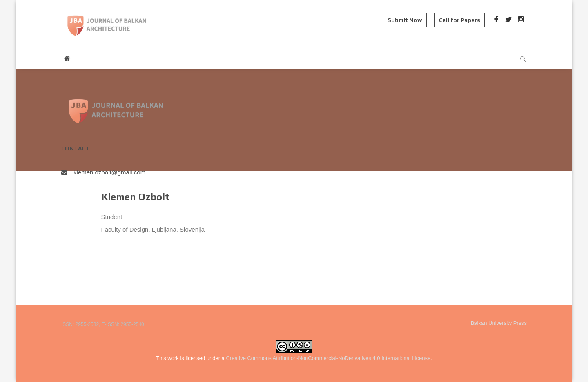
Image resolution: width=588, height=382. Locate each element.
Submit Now (405, 20)
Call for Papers (460, 20)
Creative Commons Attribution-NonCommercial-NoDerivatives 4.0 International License (328, 358)
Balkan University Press (499, 323)
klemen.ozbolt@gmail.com (103, 172)
